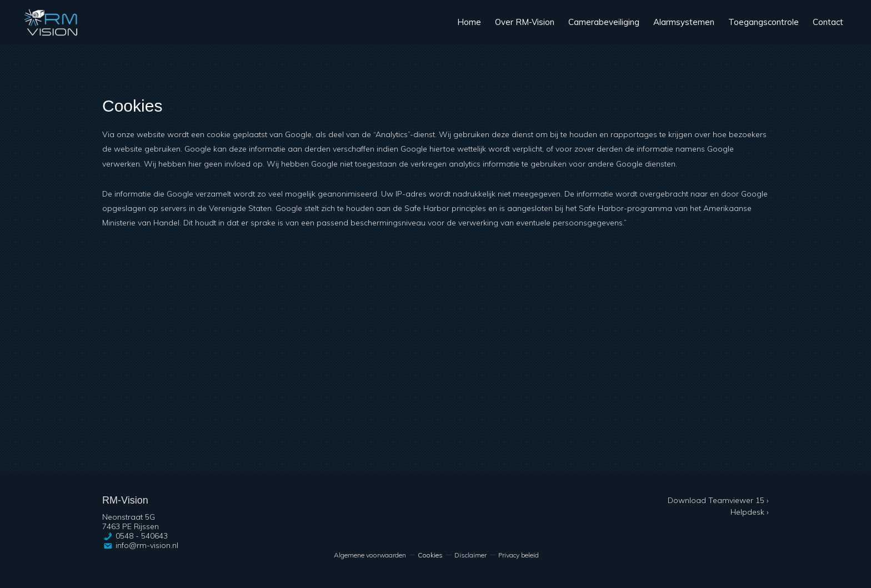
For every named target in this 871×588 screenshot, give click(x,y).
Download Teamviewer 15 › (718, 500)
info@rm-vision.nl (147, 545)
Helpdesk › (750, 512)
